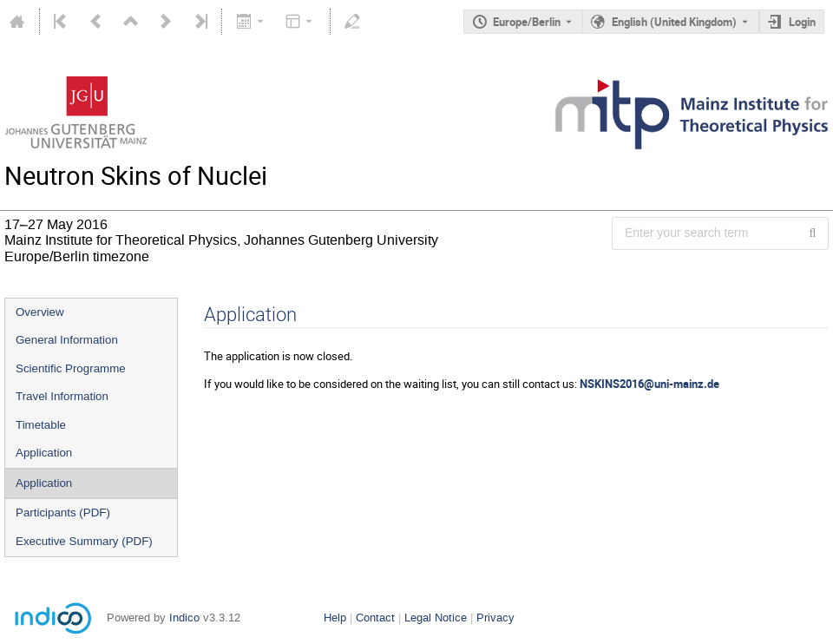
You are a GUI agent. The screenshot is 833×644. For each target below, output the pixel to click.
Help (335, 618)
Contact (375, 618)
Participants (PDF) (63, 513)
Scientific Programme (71, 368)
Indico (184, 618)
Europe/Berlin (527, 22)
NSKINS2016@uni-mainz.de (649, 384)
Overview (40, 312)
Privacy (495, 618)
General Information (67, 340)
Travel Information (62, 396)
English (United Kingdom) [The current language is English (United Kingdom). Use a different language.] (674, 22)
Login (802, 22)
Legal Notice (436, 618)
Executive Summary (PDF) (84, 541)
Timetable (41, 425)
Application (44, 453)
